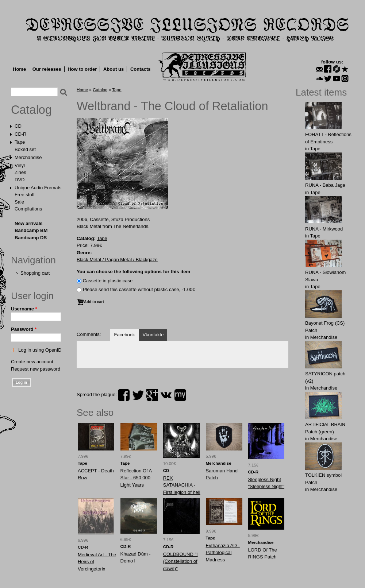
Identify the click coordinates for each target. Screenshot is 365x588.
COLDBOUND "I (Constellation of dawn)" (180, 561)
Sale (19, 202)
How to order (82, 69)
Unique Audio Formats (38, 188)
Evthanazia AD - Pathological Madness (223, 553)
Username (24, 309)
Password (24, 329)
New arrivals (29, 223)
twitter (138, 395)
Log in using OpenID (40, 350)
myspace (180, 395)
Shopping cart (35, 273)
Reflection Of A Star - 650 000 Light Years (136, 478)
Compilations (28, 209)
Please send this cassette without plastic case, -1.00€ (139, 289)
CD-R (21, 134)
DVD (20, 180)
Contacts (141, 69)
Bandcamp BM (31, 230)
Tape (20, 142)
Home (19, 69)
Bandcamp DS (31, 238)
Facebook (124, 335)
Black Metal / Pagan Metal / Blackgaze (117, 260)
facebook (124, 395)
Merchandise (28, 157)
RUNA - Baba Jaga (325, 185)
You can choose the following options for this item (133, 272)
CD (18, 126)
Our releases (47, 69)
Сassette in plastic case (108, 281)
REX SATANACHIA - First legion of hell (182, 485)
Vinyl (20, 165)
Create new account (32, 362)
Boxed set (25, 149)
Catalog (31, 110)
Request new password (36, 369)
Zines (20, 172)
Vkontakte (153, 335)
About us (114, 69)
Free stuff (25, 195)
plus (152, 395)
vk (166, 395)
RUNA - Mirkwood (324, 229)
